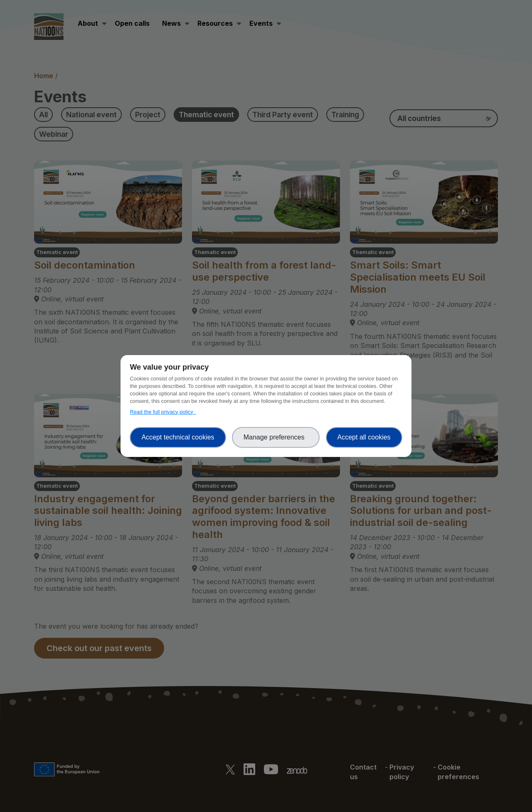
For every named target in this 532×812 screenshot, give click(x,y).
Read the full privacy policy (163, 412)
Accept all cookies (364, 437)
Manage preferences (276, 437)
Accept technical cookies (178, 437)
